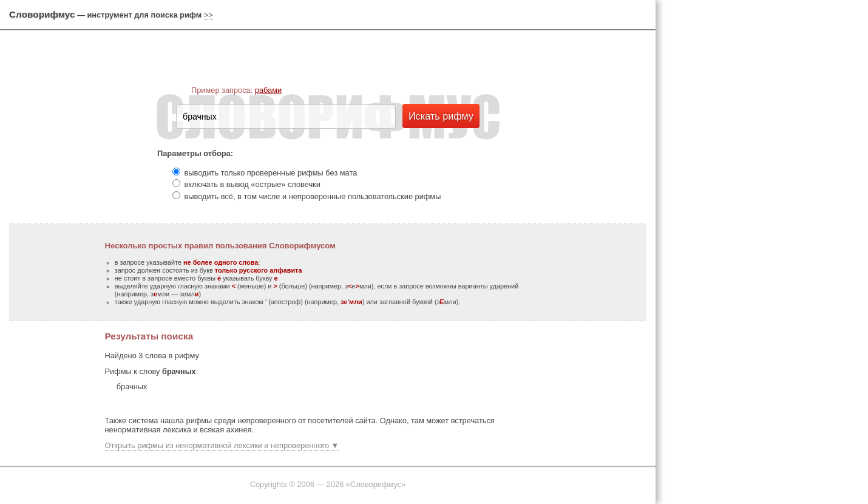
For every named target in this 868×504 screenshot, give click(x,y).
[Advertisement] (765, 188)
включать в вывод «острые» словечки (253, 184)
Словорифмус (42, 14)
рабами (268, 90)
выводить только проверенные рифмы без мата (271, 173)
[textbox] (286, 117)
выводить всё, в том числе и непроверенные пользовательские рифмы (313, 196)
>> (209, 15)
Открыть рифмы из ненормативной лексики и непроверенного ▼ (222, 445)
